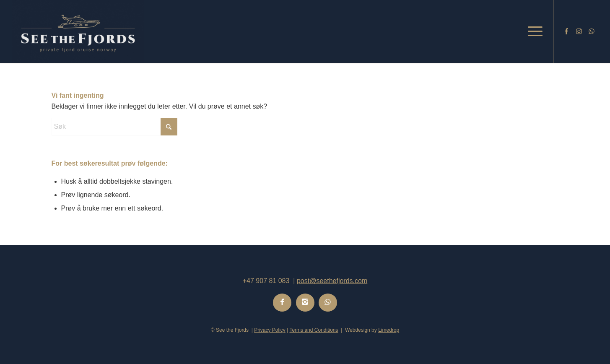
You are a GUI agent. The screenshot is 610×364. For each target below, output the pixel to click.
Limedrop (389, 330)
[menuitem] (532, 31)
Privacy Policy (270, 330)
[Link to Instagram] (579, 31)
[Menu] (532, 31)
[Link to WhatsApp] (592, 31)
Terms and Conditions (314, 330)
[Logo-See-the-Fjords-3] (78, 31)
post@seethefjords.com (332, 281)
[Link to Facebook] (566, 31)
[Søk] (114, 127)
